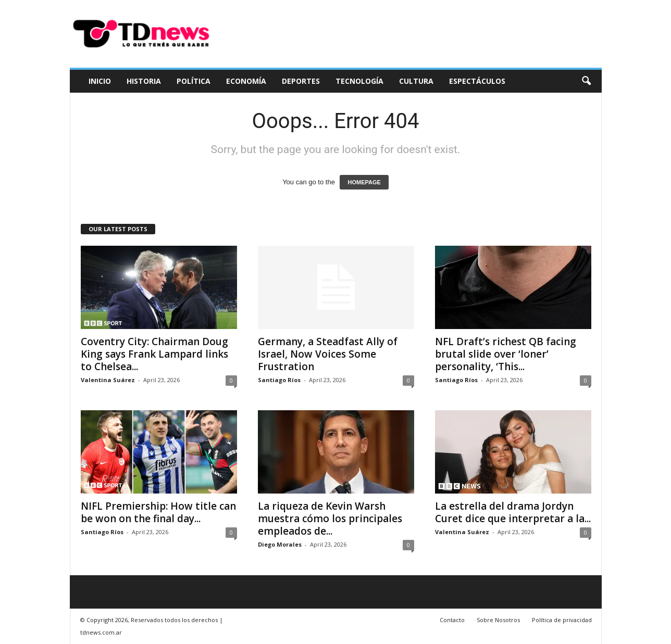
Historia (144, 81)
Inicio (100, 81)
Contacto (452, 620)
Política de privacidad (562, 620)
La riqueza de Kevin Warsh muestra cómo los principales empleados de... (330, 519)
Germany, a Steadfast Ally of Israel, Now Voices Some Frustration (328, 354)
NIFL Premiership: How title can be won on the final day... (158, 512)
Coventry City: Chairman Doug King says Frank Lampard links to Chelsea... (154, 354)
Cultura (416, 81)
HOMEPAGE (364, 182)
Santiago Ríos (279, 380)
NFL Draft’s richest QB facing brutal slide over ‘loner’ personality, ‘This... (506, 354)
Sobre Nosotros (498, 620)
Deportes (301, 81)
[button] (586, 81)
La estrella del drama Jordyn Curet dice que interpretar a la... (513, 512)
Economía (246, 81)
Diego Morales (280, 544)
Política (194, 81)
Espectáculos (477, 81)
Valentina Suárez (108, 380)
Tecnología (359, 81)
